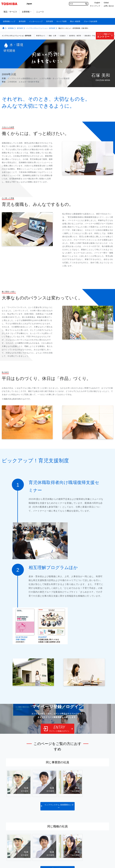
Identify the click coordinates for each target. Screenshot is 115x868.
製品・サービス (10, 12)
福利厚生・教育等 (75, 36)
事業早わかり (41, 36)
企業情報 (27, 12)
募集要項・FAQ (90, 36)
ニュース (40, 12)
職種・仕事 (53, 36)
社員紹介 (63, 36)
